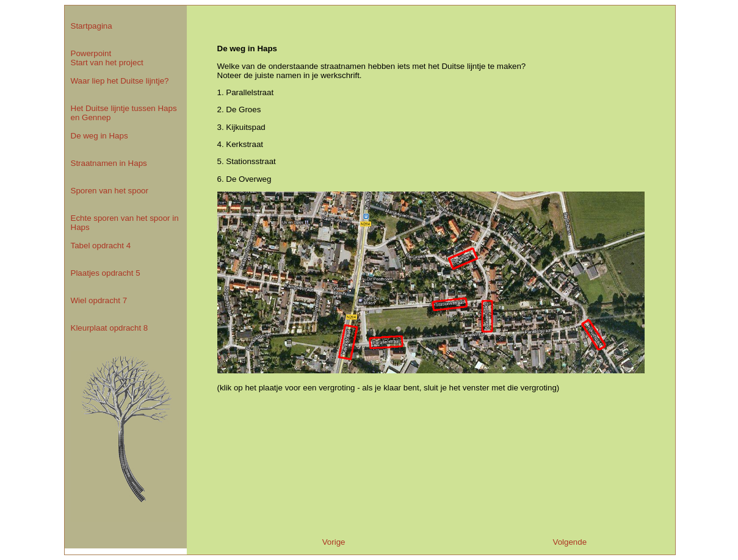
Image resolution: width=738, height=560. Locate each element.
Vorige (334, 542)
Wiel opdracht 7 (99, 300)
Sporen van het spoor (110, 191)
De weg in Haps (99, 136)
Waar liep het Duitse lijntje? (120, 81)
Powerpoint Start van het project (107, 58)
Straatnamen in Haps (109, 163)
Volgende (570, 542)
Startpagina (92, 26)
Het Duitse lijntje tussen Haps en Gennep (124, 113)
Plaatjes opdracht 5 (106, 273)
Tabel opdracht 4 (101, 246)
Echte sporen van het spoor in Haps (125, 223)
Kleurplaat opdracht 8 (110, 328)
